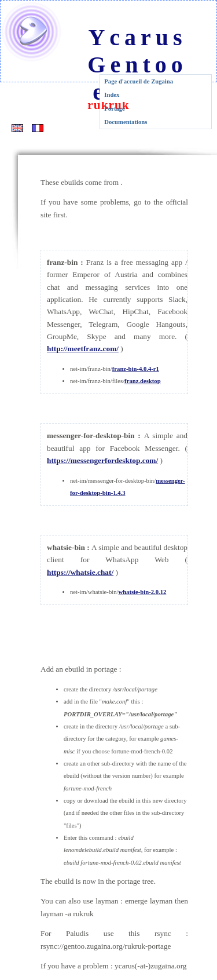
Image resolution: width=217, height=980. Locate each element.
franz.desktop (142, 381)
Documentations (126, 122)
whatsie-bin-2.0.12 (142, 592)
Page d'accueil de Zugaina (139, 81)
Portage (115, 109)
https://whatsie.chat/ (80, 572)
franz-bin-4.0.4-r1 (136, 369)
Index (112, 95)
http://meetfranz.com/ (83, 349)
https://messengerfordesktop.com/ (102, 460)
